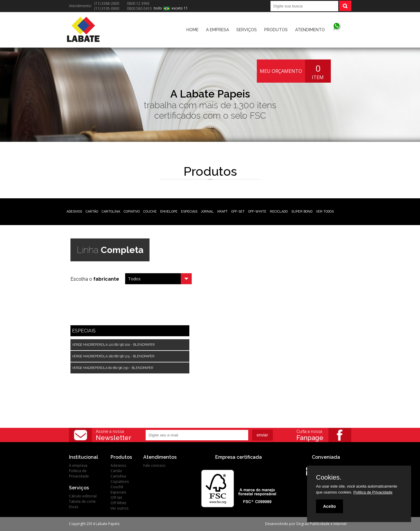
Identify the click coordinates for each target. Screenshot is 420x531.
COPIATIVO (132, 212)
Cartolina (118, 476)
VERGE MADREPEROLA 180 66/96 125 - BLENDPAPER (113, 356)
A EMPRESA (217, 30)
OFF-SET (238, 212)
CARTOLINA (111, 212)
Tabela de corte (82, 501)
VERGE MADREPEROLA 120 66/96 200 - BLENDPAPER (113, 345)
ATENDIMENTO (310, 30)
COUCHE (150, 212)
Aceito (329, 506)
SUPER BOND (302, 212)
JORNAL (207, 212)
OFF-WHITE (257, 212)
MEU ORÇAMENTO (281, 71)
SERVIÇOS (247, 30)
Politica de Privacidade (79, 473)
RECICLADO (279, 212)
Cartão (116, 471)
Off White (118, 503)
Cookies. (329, 477)
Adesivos (118, 465)
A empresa (78, 465)
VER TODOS (325, 212)
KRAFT (222, 212)
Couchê (117, 487)
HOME (192, 30)
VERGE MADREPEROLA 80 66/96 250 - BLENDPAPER (113, 368)
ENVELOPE (169, 212)
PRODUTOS (276, 30)
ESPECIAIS (189, 212)
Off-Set (116, 498)
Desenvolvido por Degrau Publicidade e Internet (306, 524)
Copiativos (120, 481)
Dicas (74, 507)
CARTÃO (92, 212)
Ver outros (119, 508)
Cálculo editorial (83, 496)
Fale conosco (154, 465)
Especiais (118, 492)
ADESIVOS (74, 212)
